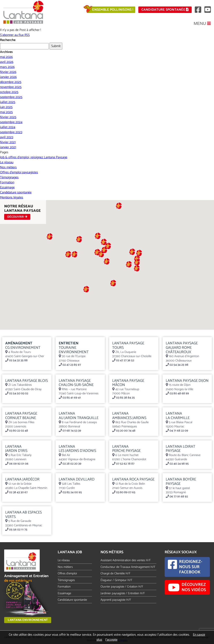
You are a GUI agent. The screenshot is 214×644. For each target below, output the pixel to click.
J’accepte (111, 640)
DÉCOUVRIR (17, 217)
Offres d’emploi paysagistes (19, 172)
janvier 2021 (8, 147)
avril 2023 (7, 137)
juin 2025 (6, 107)
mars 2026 (7, 67)
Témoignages (9, 177)
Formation (7, 182)
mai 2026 (6, 57)
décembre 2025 (11, 82)
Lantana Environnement (28, 620)
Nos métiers (8, 167)
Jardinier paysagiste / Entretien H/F (123, 593)
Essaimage (7, 187)
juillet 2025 (8, 102)
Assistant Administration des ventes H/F (126, 560)
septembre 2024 (11, 122)
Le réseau (7, 162)
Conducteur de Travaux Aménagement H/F (128, 567)
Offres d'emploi (67, 573)
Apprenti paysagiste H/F (116, 600)
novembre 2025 (11, 87)
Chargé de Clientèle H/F (115, 573)
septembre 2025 (11, 97)
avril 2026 (7, 62)
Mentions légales (12, 197)
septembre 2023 (11, 132)
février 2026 (8, 72)
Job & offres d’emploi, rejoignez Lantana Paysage (34, 157)
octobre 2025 (9, 92)
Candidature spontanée (165, 10)
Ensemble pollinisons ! (113, 10)
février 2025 (8, 117)
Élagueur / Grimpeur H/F (116, 580)
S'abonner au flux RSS (15, 35)
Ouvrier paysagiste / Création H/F (122, 587)
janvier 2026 (8, 77)
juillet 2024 (8, 127)
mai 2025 (6, 112)
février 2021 (8, 142)
